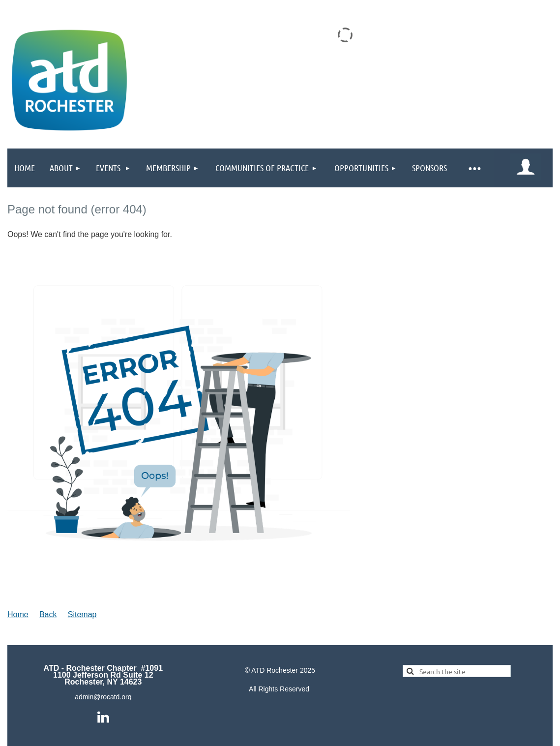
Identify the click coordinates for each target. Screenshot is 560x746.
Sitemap (82, 614)
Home (18, 614)
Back (48, 614)
